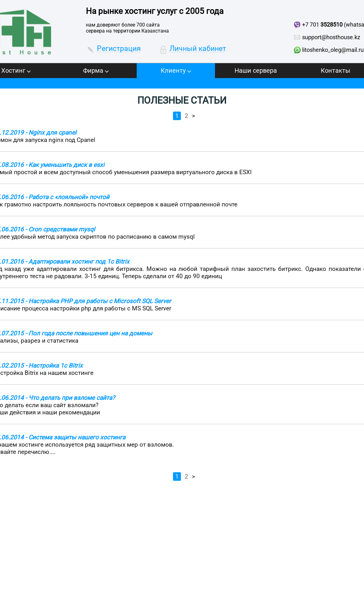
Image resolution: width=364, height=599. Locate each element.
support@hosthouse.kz (331, 37)
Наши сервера (256, 70)
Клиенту (176, 70)
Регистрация (119, 49)
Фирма (96, 70)
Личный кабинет (198, 49)
